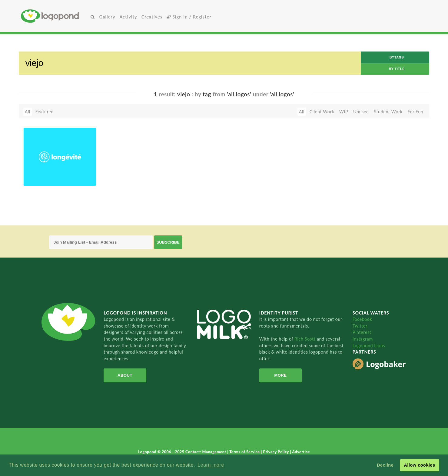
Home (55, 16)
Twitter (360, 326)
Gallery (107, 17)
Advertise (301, 452)
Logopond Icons (369, 346)
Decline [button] (385, 465)
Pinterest (362, 332)
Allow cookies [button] (419, 465)
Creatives (152, 17)
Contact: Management (206, 452)
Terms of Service (245, 452)
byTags (397, 57)
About (125, 375)
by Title (397, 69)
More (280, 375)
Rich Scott (306, 339)
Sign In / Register (189, 17)
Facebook (362, 319)
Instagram (363, 339)
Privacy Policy (277, 452)
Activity (128, 17)
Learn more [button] (211, 465)
